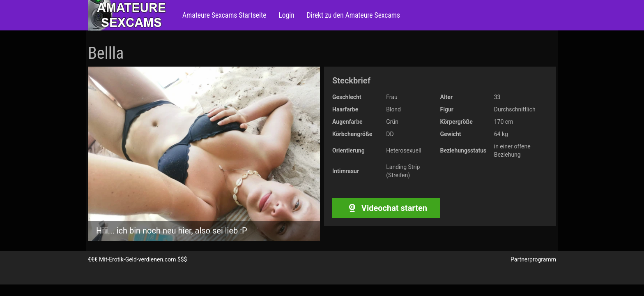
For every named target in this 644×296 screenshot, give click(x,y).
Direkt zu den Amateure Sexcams (353, 15)
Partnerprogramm (533, 259)
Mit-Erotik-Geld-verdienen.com (137, 259)
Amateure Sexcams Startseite (224, 15)
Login (286, 15)
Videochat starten (386, 208)
